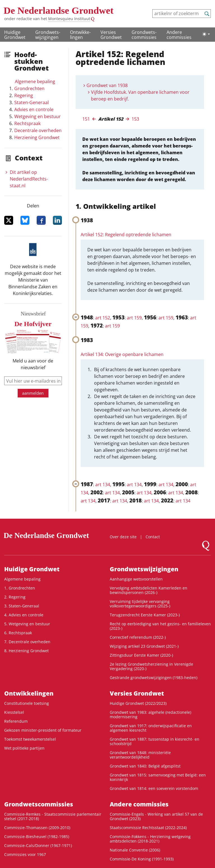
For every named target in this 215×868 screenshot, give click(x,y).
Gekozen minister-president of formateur (43, 730)
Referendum (16, 721)
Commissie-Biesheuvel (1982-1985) (37, 837)
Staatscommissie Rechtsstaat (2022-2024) (148, 828)
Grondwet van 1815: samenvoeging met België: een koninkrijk (158, 777)
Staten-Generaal (31, 102)
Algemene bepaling (35, 81)
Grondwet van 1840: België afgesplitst (145, 766)
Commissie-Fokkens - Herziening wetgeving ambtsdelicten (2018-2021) (150, 839)
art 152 (103, 318)
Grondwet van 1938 (107, 85)
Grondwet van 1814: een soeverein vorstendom (154, 788)
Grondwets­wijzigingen (48, 35)
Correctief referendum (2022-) (138, 637)
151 (86, 119)
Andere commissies (179, 35)
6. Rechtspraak (18, 633)
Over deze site (123, 537)
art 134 (103, 485)
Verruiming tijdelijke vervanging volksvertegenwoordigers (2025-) (140, 604)
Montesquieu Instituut (69, 19)
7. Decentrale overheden (27, 642)
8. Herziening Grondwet (26, 651)
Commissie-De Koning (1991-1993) (142, 859)
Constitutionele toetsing (27, 703)
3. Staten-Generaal (22, 606)
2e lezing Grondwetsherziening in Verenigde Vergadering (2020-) (151, 666)
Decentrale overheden (38, 130)
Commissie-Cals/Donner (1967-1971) (38, 845)
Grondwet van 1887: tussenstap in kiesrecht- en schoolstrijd (155, 741)
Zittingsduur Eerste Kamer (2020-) (141, 655)
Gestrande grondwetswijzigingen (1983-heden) (154, 678)
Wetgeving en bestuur (38, 116)
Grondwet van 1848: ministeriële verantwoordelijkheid (140, 755)
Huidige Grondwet (15, 35)
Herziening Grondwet (37, 137)
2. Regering (15, 597)
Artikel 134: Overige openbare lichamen (122, 354)
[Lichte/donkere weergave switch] (206, 34)
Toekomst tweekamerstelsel (30, 739)
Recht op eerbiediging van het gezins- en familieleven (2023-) (160, 626)
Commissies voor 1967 (25, 854)
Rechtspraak (27, 123)
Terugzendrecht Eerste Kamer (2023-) (145, 615)
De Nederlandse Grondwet (59, 10)
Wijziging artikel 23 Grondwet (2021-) (144, 646)
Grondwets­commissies (144, 35)
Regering (24, 95)
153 (135, 119)
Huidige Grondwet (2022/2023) (138, 703)
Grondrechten (29, 88)
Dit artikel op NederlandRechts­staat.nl (29, 179)
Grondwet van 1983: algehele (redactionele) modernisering (150, 714)
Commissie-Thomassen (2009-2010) (37, 828)
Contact (153, 537)
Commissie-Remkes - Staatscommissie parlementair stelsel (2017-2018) (53, 816)
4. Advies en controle (24, 615)
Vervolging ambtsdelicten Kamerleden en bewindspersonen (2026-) (149, 590)
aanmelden (33, 393)
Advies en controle (34, 109)
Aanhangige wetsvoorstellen (136, 579)
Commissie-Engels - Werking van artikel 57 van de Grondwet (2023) (156, 816)
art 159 (134, 318)
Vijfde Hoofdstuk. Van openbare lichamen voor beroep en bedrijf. (140, 95)
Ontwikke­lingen (80, 35)
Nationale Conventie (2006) (135, 850)
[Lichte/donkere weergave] (206, 34)
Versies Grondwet (111, 35)
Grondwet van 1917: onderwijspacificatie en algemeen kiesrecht (151, 728)
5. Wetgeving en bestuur (27, 624)
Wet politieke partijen (24, 748)
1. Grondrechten (20, 588)
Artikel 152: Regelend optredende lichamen (126, 235)
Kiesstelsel (14, 712)
